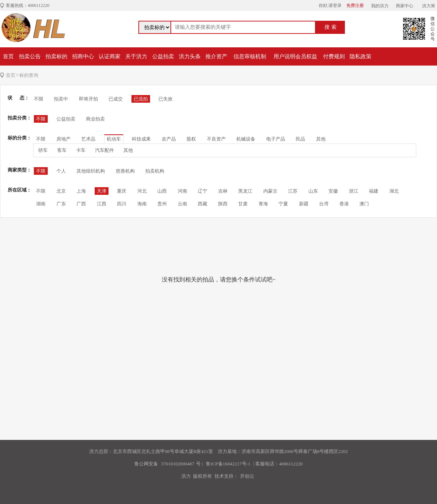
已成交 (116, 99)
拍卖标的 (56, 56)
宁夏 (283, 204)
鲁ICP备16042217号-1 (228, 464)
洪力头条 (190, 56)
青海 (263, 204)
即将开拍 (88, 99)
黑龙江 (245, 191)
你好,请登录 (330, 5)
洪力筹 (429, 6)
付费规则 (334, 56)
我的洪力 (380, 6)
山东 (313, 191)
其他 (321, 139)
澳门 (364, 204)
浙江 (354, 191)
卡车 (81, 150)
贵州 (162, 204)
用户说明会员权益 (295, 56)
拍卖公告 (30, 56)
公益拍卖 (163, 56)
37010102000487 (178, 464)
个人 (61, 171)
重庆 (122, 191)
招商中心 (83, 56)
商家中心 (405, 6)
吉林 (223, 191)
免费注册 (355, 5)
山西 (162, 191)
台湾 (324, 204)
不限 (39, 99)
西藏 (202, 204)
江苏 (293, 191)
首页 (8, 56)
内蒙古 (270, 191)
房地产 (64, 139)
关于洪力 (136, 56)
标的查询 (29, 75)
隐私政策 (361, 56)
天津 (102, 191)
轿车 (43, 150)
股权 (191, 139)
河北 (142, 191)
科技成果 (141, 139)
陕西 (223, 204)
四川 (122, 204)
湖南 (41, 204)
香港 (344, 204)
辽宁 (202, 191)
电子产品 (276, 139)
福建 (374, 191)
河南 (182, 191)
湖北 (394, 191)
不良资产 (216, 139)
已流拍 (141, 99)
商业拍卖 (95, 119)
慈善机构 (125, 171)
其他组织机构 (91, 171)
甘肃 (243, 204)
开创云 (247, 476)
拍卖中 (61, 99)
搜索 (331, 27)
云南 (182, 204)
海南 (142, 204)
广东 (61, 204)
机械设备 (246, 139)
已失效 (166, 99)
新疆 (304, 204)
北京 (61, 191)
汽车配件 (105, 150)
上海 (81, 191)
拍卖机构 (155, 171)
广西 (81, 204)
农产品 (169, 139)
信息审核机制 (250, 56)
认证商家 (110, 56)
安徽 (333, 191)
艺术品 (88, 139)
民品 (300, 139)
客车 (62, 150)
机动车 (114, 139)
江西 (102, 204)
